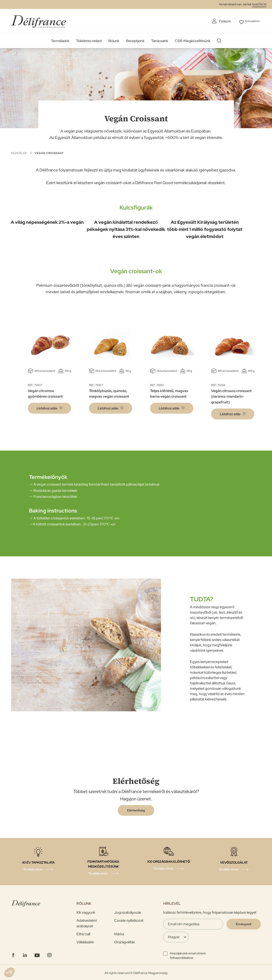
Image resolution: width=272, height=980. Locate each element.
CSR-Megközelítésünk (193, 40)
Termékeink (60, 40)
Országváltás (124, 941)
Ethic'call (83, 933)
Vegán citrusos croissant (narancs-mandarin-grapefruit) (231, 396)
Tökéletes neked (89, 40)
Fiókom (216, 21)
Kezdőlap (20, 152)
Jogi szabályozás (128, 912)
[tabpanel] (49, 369)
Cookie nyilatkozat (129, 920)
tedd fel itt (259, 4)
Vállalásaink (85, 941)
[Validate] (244, 923)
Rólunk (114, 40)
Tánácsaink (160, 40)
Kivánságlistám (249, 21)
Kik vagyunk (86, 912)
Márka (119, 933)
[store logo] (38, 21)
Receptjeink (135, 40)
